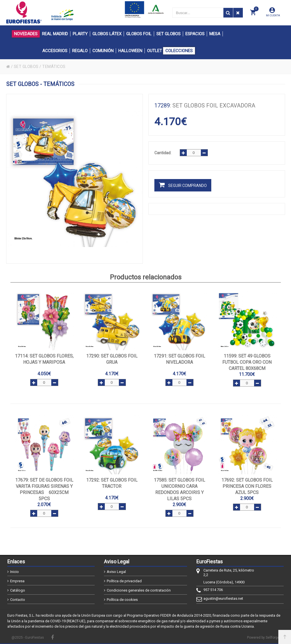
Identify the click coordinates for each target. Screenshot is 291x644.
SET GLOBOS (26, 67)
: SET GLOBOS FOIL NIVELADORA (179, 359)
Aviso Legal (116, 572)
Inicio (15, 572)
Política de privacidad (124, 581)
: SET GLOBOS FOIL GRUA (112, 359)
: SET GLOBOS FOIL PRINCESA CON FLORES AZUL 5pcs (247, 486)
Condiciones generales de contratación (139, 590)
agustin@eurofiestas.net (223, 598)
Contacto (18, 600)
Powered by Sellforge (263, 638)
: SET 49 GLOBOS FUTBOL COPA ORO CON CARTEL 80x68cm (247, 362)
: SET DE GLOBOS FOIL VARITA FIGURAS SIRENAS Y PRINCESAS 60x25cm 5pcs (44, 489)
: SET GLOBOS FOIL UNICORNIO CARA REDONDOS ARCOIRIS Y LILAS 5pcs (179, 489)
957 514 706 (213, 590)
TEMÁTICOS (54, 67)
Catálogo (18, 590)
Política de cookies (122, 600)
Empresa (17, 581)
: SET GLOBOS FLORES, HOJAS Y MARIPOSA (44, 359)
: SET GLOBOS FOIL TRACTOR (112, 483)
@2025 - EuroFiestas (28, 638)
